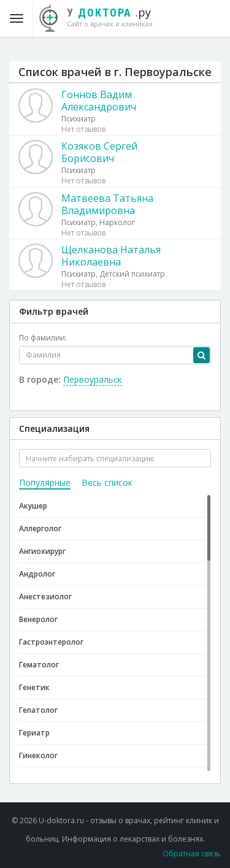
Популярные (45, 482)
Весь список (107, 482)
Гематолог (39, 665)
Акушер (33, 506)
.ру (102, 17)
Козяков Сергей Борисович (99, 152)
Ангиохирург (42, 551)
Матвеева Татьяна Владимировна (107, 204)
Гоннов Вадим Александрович (99, 101)
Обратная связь (192, 854)
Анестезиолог (45, 597)
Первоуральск (93, 379)
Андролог (37, 574)
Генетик (34, 687)
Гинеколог (38, 755)
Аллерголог (40, 528)
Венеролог (38, 619)
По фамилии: (43, 338)
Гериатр (34, 733)
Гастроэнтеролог (51, 642)
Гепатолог (38, 710)
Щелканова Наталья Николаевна (111, 256)
